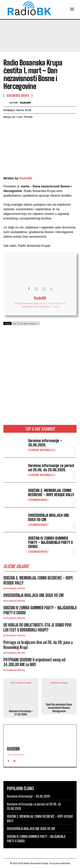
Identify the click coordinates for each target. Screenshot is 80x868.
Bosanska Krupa (38, 500)
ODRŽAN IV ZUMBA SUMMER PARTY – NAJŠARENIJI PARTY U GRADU (50, 542)
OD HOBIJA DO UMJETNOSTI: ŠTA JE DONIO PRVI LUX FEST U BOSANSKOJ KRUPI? (37, 627)
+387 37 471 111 (56, 303)
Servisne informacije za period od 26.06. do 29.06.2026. (51, 468)
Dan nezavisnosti (29, 324)
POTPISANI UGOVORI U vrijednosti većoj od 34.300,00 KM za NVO (34, 662)
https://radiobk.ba (15, 755)
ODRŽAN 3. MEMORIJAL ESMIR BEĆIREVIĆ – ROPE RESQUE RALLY (51, 492)
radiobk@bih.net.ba (30, 307)
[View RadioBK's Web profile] (36, 289)
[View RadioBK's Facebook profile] (29, 289)
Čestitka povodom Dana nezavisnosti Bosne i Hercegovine (59, 708)
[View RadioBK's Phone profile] (51, 289)
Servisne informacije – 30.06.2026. (45, 443)
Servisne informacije (42, 450)
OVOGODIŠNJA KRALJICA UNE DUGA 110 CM (49, 517)
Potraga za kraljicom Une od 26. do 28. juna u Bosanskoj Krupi (38, 645)
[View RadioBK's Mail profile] (44, 289)
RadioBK (25, 103)
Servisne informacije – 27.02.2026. (21, 713)
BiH (15, 324)
